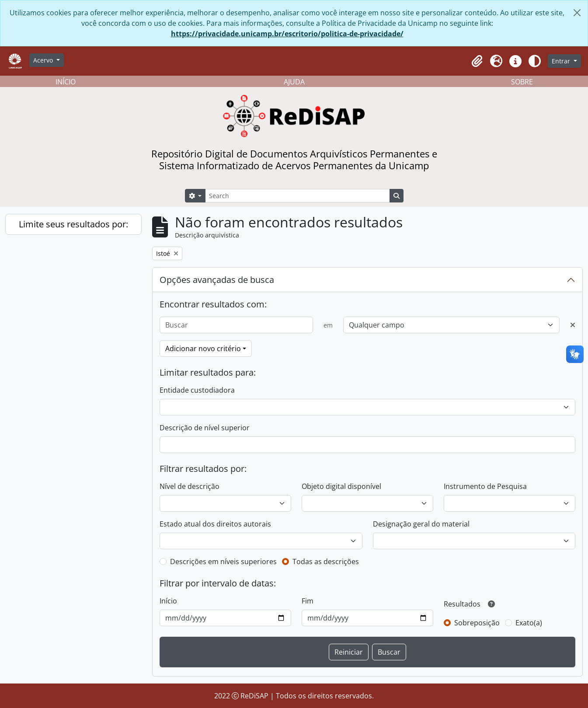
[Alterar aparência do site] (535, 61)
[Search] (297, 196)
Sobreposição (477, 623)
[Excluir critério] (573, 325)
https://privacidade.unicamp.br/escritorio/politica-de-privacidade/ (287, 34)
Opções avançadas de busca (217, 280)
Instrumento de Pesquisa (485, 486)
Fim (308, 601)
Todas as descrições (326, 562)
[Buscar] (236, 325)
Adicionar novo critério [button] (203, 349)
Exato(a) (529, 623)
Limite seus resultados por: (73, 224)
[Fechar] (577, 13)
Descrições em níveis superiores (223, 562)
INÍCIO (66, 82)
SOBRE (522, 82)
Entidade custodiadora (197, 390)
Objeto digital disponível (341, 486)
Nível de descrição (190, 486)
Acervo (44, 60)
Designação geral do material (421, 524)
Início (168, 601)
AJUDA (294, 82)
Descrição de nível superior (205, 428)
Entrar (562, 61)
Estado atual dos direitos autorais (215, 524)
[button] (477, 61)
